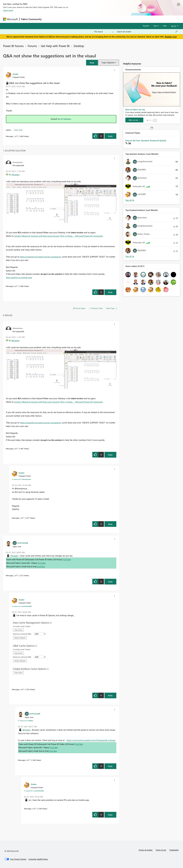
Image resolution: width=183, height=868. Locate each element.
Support (117, 19)
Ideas (71, 19)
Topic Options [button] (108, 62)
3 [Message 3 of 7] (20, 689)
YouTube (67, 559)
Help (165, 26)
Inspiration (60, 19)
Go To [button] (174, 26)
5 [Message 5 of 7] (32, 809)
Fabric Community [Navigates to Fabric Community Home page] (31, 19)
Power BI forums (13, 46)
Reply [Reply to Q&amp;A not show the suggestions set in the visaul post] (110, 136)
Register (146, 26)
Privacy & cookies (146, 850)
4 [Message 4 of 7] (26, 760)
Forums (48, 19)
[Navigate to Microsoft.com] (10, 19)
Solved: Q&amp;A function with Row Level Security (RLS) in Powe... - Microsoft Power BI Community (59, 236)
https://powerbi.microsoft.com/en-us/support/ (41, 257)
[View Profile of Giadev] (15, 74)
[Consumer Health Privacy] (38, 859)
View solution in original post (19, 277)
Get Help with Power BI (55, 46)
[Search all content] (147, 32)
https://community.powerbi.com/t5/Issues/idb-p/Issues (91, 740)
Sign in (156, 26)
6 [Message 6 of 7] (14, 286)
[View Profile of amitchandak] (23, 543)
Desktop (79, 46)
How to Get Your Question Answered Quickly (146, 140)
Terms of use (161, 850)
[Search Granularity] (104, 32)
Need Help (18, 130)
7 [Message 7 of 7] (20, 518)
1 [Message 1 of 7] (14, 136)
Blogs (95, 19)
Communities (83, 19)
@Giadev (15, 175)
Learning (105, 19)
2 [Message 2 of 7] (14, 575)
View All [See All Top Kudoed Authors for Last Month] (130, 256)
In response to (21, 479)
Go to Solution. (65, 119)
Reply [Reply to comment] (110, 292)
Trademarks (174, 850)
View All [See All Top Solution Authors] (130, 200)
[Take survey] (134, 120)
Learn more (8, 10)
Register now (171, 37)
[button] (92, 63)
